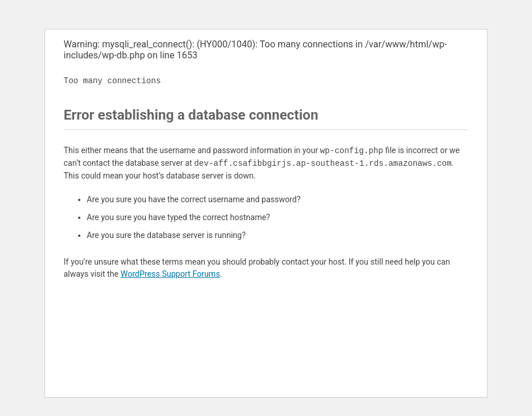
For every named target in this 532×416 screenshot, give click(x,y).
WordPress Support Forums (170, 274)
